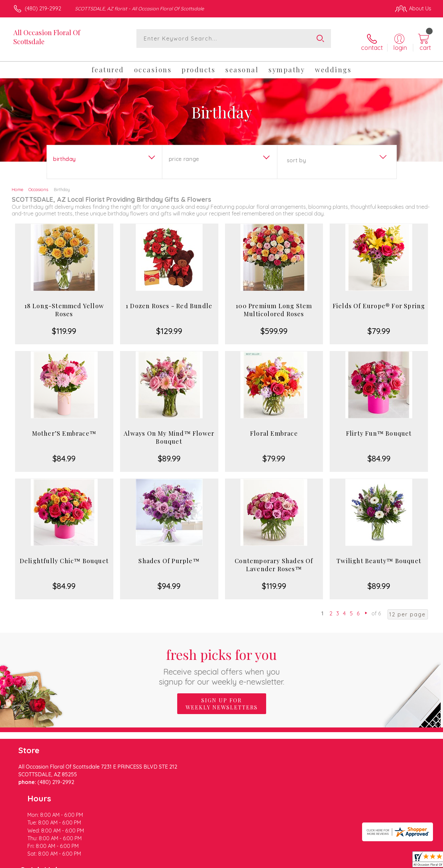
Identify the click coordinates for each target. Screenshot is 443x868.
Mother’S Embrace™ (64, 428)
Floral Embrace (274, 428)
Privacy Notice (324, 861)
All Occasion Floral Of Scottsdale (47, 37)
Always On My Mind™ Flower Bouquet (169, 432)
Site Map (413, 861)
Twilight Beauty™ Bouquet (379, 555)
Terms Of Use (285, 861)
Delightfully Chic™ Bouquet (64, 555)
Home (18, 184)
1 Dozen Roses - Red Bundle (169, 300)
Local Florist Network (372, 861)
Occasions (38, 184)
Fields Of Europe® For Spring (379, 300)
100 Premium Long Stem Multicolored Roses (274, 305)
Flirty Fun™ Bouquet (379, 428)
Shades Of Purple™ (169, 555)
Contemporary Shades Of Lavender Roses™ (274, 559)
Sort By (296, 155)
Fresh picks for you (222, 661)
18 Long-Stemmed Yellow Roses (64, 305)
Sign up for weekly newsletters (222, 698)
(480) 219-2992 (43, 8)
